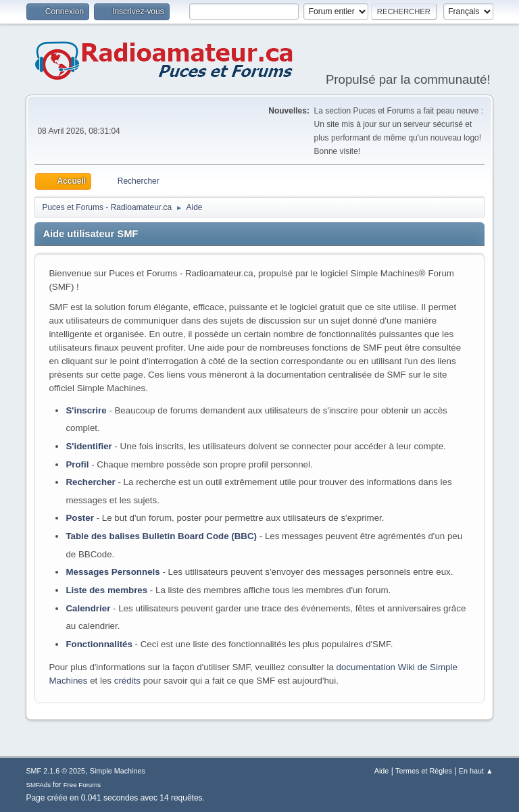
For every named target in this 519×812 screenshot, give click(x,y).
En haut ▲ (476, 771)
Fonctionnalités (99, 644)
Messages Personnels (113, 572)
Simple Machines (118, 771)
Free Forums (82, 785)
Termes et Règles (424, 771)
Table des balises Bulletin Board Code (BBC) (161, 536)
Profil (77, 464)
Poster (79, 518)
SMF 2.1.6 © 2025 (55, 771)
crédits (127, 681)
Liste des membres (106, 590)
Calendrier (88, 608)
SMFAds (38, 785)
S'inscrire (86, 410)
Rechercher (90, 482)
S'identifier (89, 446)
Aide (382, 771)
